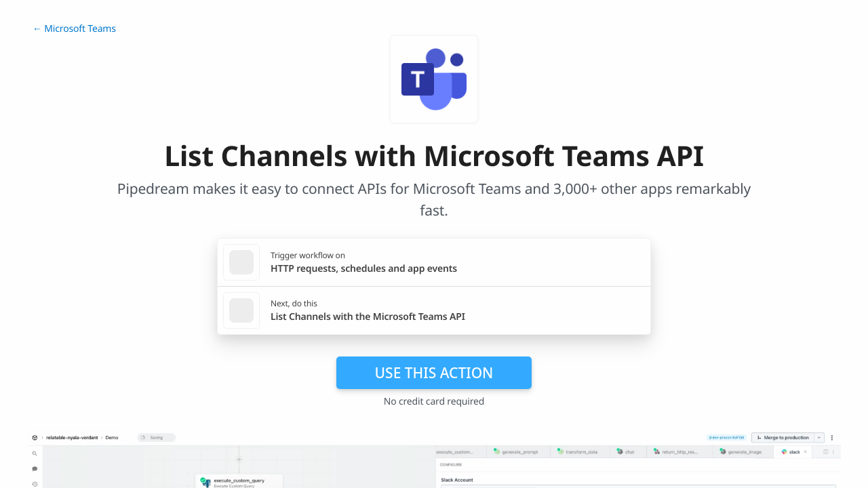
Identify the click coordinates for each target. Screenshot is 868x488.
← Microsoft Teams (74, 29)
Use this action (434, 373)
